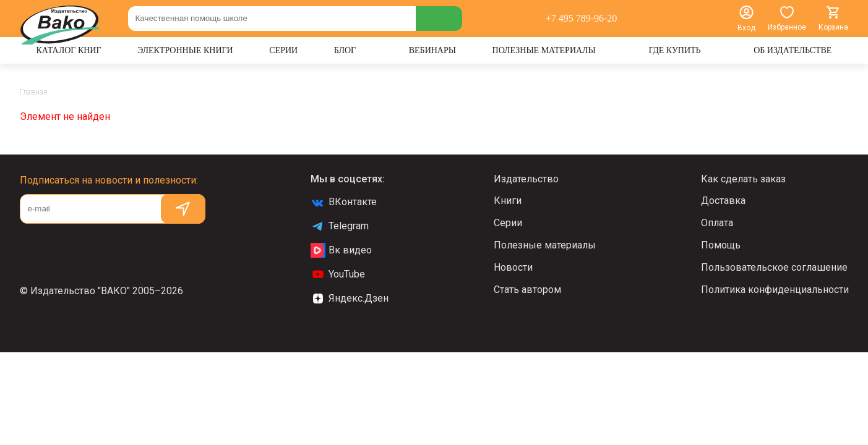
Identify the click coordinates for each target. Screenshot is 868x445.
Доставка (723, 201)
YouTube (338, 274)
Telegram (340, 226)
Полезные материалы (545, 245)
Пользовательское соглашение (774, 267)
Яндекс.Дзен (350, 299)
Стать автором (527, 290)
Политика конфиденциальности (775, 290)
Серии (508, 223)
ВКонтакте (344, 202)
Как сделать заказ (743, 179)
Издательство (526, 179)
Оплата (717, 223)
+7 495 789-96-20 (582, 18)
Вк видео (341, 250)
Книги (508, 201)
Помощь (721, 245)
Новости (513, 267)
